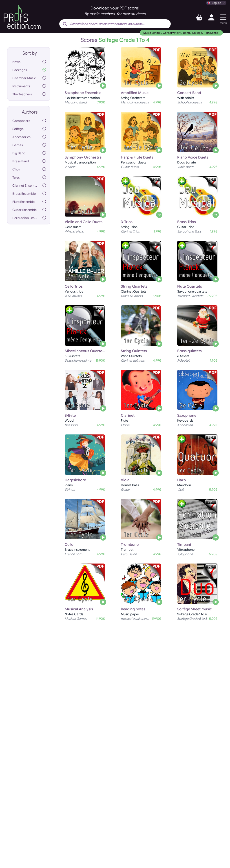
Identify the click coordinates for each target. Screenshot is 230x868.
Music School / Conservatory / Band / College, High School (181, 33)
